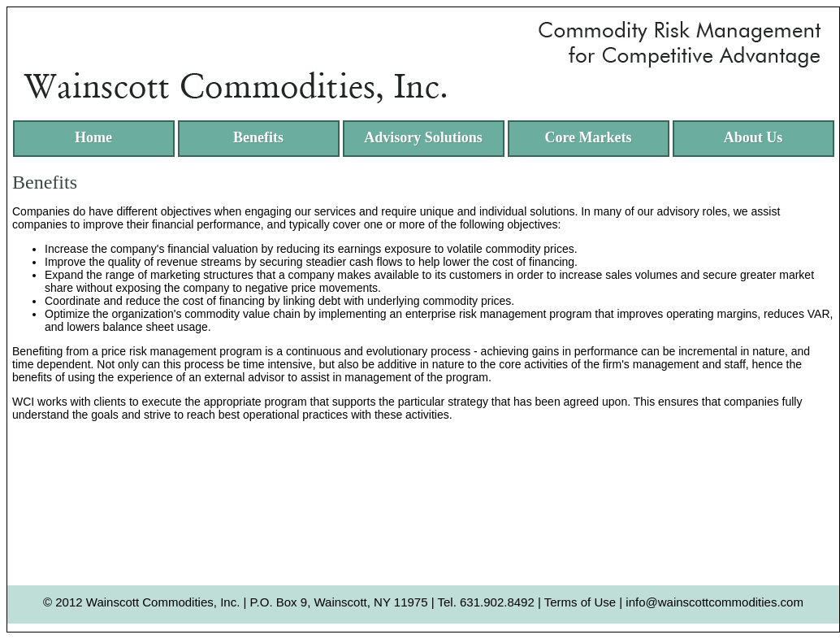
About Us (753, 137)
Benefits (258, 137)
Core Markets (588, 137)
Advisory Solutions (423, 137)
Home (93, 137)
